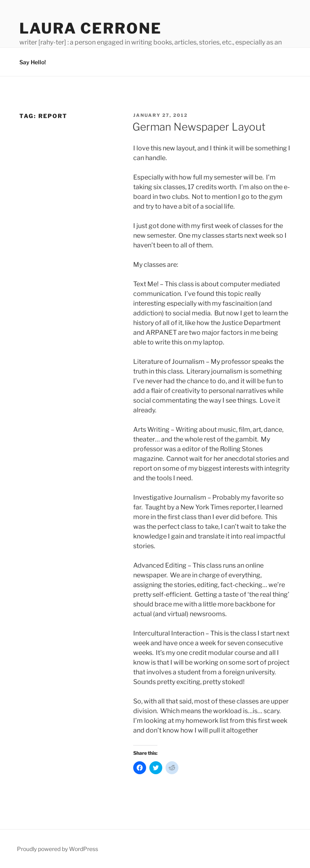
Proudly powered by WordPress (58, 849)
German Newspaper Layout (199, 127)
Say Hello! (33, 62)
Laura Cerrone (90, 28)
